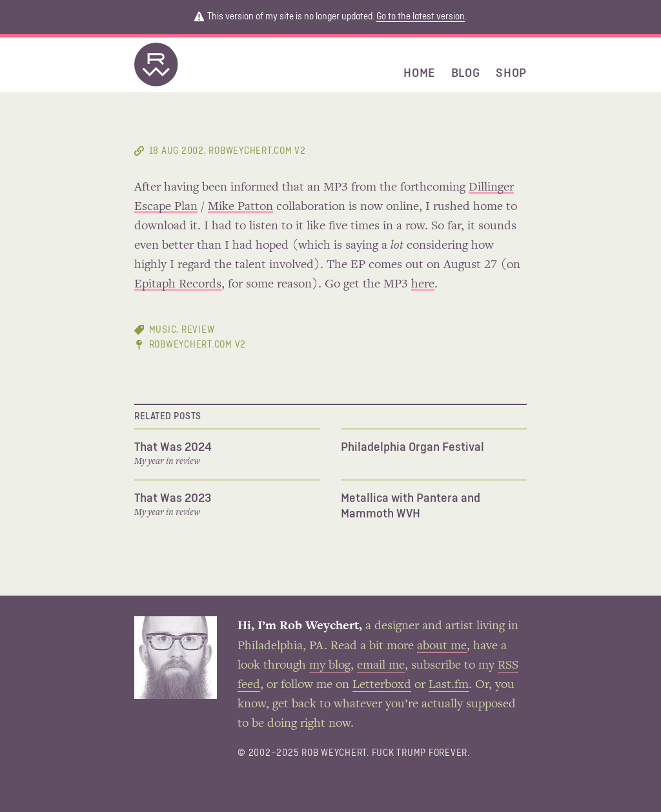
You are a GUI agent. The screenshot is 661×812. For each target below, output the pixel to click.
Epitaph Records (178, 284)
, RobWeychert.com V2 (228, 151)
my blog (330, 665)
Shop (511, 73)
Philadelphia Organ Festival (412, 447)
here (423, 284)
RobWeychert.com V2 (198, 345)
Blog (466, 73)
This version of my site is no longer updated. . (330, 17)
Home (419, 73)
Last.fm (449, 685)
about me (442, 646)
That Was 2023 (173, 498)
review (198, 330)
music (163, 330)
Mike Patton (240, 207)
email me (381, 665)
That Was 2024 (173, 447)
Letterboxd (382, 685)
